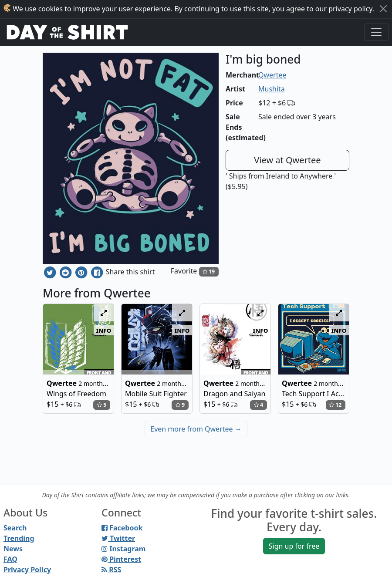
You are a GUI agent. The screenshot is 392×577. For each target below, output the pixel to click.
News (13, 549)
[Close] (383, 9)
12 (335, 405)
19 (209, 272)
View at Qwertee (287, 160)
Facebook (122, 528)
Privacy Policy (27, 570)
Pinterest (121, 559)
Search (15, 528)
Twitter (118, 538)
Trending (19, 538)
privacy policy (350, 9)
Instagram (123, 549)
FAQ (10, 559)
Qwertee (272, 75)
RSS (111, 570)
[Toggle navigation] (376, 32)
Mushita (272, 89)
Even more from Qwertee (196, 429)
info (104, 330)
